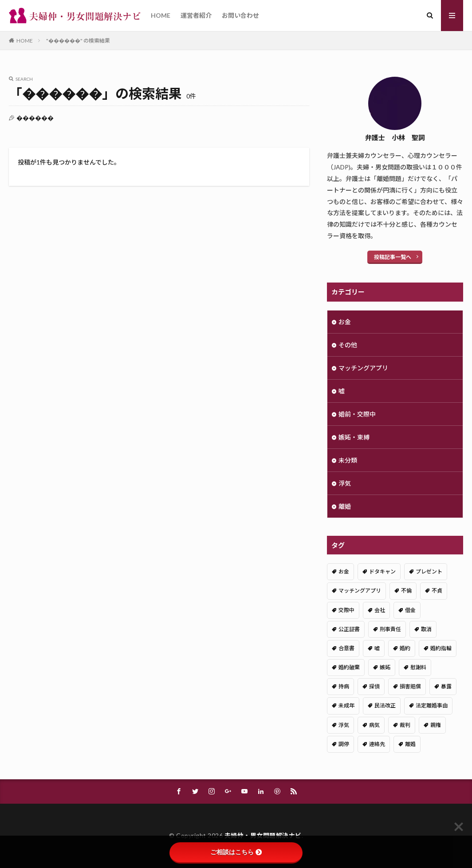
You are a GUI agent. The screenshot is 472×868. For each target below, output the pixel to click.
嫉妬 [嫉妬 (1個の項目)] (385, 667)
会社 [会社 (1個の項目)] (380, 610)
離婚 (345, 506)
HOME (161, 15)
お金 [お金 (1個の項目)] (344, 571)
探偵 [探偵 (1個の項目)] (374, 686)
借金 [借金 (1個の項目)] (410, 610)
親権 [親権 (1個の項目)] (436, 725)
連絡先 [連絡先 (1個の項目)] (377, 744)
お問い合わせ (240, 15)
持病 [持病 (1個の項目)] (344, 686)
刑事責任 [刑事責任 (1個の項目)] (390, 629)
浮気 (345, 483)
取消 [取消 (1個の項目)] (426, 629)
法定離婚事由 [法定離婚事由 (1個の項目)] (432, 705)
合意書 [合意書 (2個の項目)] (346, 648)
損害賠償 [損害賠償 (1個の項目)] (410, 686)
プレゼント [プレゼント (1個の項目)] (429, 571)
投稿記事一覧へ (393, 257)
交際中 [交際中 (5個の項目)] (346, 610)
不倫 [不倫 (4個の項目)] (406, 591)
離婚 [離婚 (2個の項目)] (410, 744)
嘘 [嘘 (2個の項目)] (377, 648)
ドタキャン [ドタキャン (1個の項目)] (382, 571)
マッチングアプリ (363, 368)
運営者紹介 (196, 15)
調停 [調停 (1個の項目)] (344, 744)
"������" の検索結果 (78, 41)
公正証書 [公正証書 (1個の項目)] (349, 629)
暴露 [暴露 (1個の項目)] (446, 686)
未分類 (348, 460)
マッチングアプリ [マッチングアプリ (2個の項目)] (360, 591)
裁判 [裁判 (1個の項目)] (405, 725)
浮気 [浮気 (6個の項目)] (344, 725)
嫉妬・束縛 (354, 437)
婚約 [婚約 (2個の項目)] (405, 648)
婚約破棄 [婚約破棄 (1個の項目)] (349, 667)
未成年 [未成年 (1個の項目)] (346, 705)
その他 (348, 345)
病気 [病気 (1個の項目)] (374, 725)
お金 (345, 322)
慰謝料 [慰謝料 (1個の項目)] (418, 667)
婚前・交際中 (357, 414)
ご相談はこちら (236, 852)
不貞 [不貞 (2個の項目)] (437, 591)
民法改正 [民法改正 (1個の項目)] (385, 705)
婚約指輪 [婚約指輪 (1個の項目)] (441, 648)
